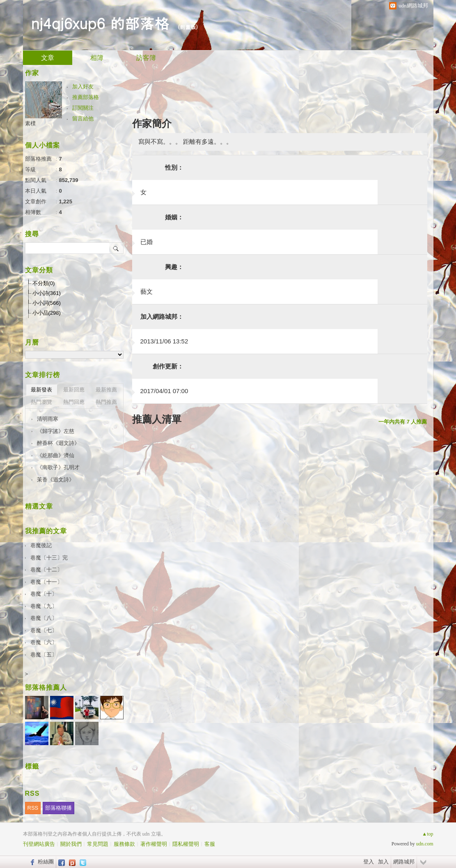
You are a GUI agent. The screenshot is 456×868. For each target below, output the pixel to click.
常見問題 (98, 844)
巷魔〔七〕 (44, 630)
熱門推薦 (106, 402)
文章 (48, 58)
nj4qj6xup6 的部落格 (100, 23)
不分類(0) (44, 283)
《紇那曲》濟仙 (56, 455)
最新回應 (74, 390)
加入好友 (83, 86)
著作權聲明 (154, 844)
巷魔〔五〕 (44, 655)
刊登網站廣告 (39, 844)
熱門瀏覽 (41, 402)
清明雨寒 (48, 419)
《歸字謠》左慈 (56, 431)
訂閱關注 (83, 108)
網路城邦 (404, 862)
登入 (369, 862)
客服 (210, 844)
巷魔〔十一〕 (46, 582)
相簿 (97, 58)
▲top (427, 834)
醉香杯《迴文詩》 (58, 443)
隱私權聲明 (186, 844)
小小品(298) (47, 313)
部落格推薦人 (46, 687)
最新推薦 (106, 390)
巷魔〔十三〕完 (49, 558)
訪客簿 (146, 58)
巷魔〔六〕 (44, 642)
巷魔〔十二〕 (46, 570)
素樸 (30, 123)
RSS (33, 808)
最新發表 (41, 390)
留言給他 (83, 119)
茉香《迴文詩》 (56, 480)
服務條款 (124, 844)
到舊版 (188, 27)
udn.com (425, 844)
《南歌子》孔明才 (58, 467)
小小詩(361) (47, 293)
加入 (383, 862)
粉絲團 (46, 862)
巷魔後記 (41, 545)
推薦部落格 (86, 97)
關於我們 (71, 844)
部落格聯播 (58, 808)
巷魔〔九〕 (44, 606)
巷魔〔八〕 (44, 618)
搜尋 (116, 248)
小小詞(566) (47, 303)
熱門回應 (74, 402)
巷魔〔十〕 (44, 594)
